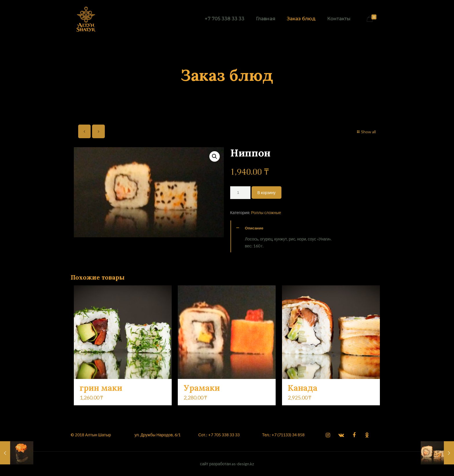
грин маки (101, 388)
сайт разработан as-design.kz (227, 464)
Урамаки (202, 388)
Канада (303, 388)
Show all (366, 132)
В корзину (267, 193)
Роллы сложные (266, 213)
